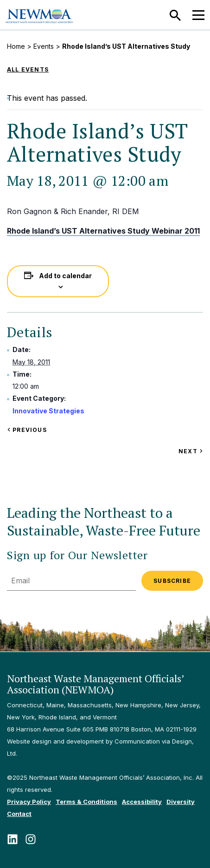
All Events (28, 69)
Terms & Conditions (86, 802)
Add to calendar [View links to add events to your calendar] (65, 276)
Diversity (181, 802)
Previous (27, 430)
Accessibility (142, 802)
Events (44, 46)
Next (191, 451)
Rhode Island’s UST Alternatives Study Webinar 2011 (103, 231)
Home (16, 46)
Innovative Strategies (48, 411)
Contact (19, 814)
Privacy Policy (29, 802)
